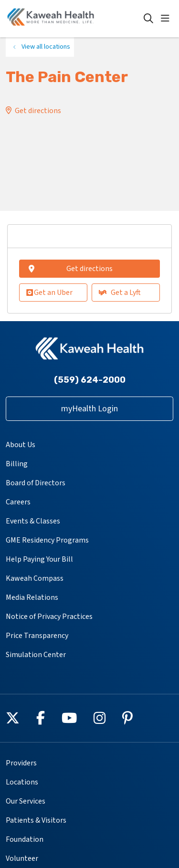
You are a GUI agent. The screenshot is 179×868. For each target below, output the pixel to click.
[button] (167, 19)
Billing (17, 464)
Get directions (38, 111)
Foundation (25, 839)
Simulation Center (36, 655)
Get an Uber (49, 293)
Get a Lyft (120, 293)
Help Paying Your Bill (39, 559)
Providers (21, 763)
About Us (21, 445)
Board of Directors (36, 483)
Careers (18, 502)
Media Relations (32, 597)
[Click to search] (148, 19)
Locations (22, 782)
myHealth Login (89, 409)
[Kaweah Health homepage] (75, 19)
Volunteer (22, 858)
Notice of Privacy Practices (49, 617)
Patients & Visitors (36, 820)
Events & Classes (33, 521)
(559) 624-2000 (90, 380)
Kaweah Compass (35, 578)
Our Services (26, 801)
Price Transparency (37, 636)
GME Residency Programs (47, 540)
